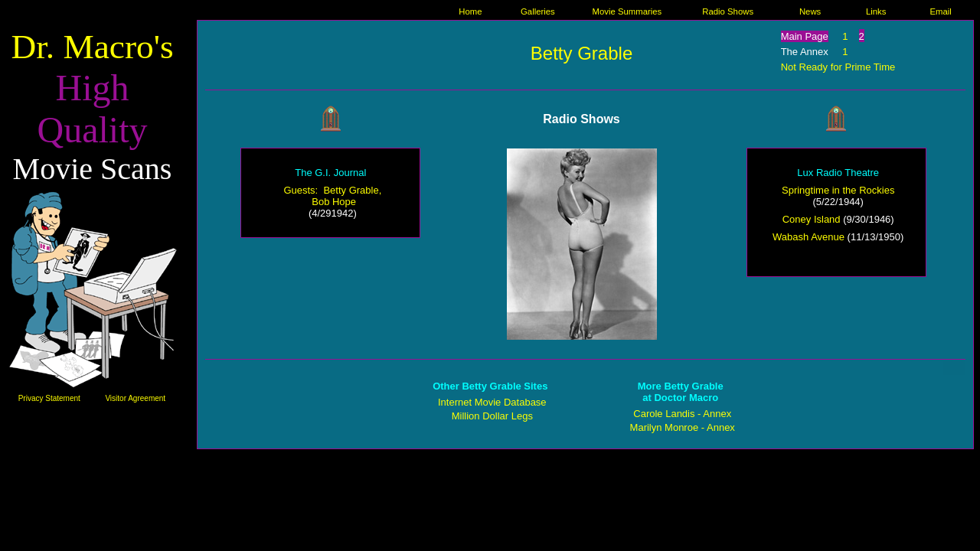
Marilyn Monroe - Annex (683, 427)
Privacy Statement (49, 398)
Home (470, 11)
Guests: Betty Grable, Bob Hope (332, 196)
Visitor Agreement (135, 398)
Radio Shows (728, 11)
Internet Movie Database (492, 402)
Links (876, 11)
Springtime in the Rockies (838, 190)
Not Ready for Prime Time (838, 67)
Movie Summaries (627, 11)
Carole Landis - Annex (682, 414)
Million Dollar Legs (492, 416)
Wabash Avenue (808, 237)
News (810, 11)
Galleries (538, 11)
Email (941, 11)
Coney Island (812, 219)
